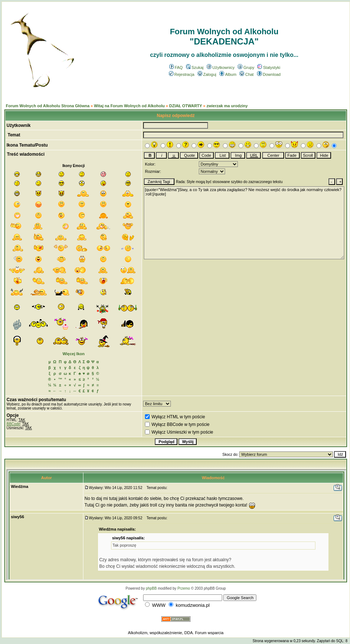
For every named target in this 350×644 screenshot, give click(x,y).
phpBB (151, 588)
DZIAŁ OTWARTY (185, 106)
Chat (247, 74)
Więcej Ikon (74, 354)
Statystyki (269, 67)
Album (228, 74)
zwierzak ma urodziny (227, 106)
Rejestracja (182, 74)
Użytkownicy (221, 67)
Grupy (246, 67)
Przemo (184, 588)
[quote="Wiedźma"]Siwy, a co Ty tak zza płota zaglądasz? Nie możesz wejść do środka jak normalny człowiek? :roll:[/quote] (244, 223)
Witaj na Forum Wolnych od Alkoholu (129, 106)
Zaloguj (207, 74)
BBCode (13, 424)
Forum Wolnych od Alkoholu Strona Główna (48, 106)
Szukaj (195, 67)
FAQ (176, 67)
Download (269, 74)
